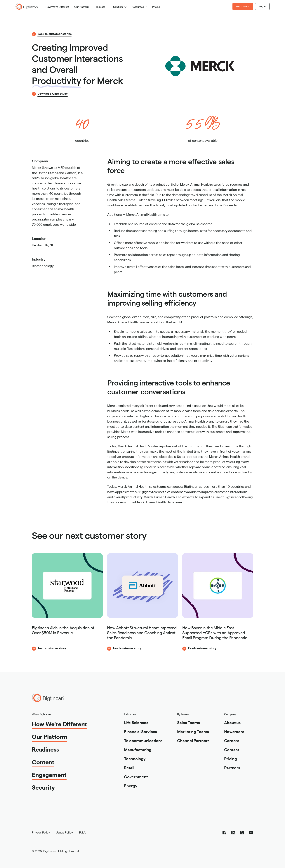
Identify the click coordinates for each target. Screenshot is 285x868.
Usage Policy (64, 832)
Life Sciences (136, 722)
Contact (232, 749)
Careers (232, 740)
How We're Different (57, 7)
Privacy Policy (41, 832)
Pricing (156, 7)
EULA (82, 832)
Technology (135, 758)
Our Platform (82, 7)
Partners (232, 768)
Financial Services (140, 731)
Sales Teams (188, 722)
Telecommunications (143, 740)
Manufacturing (138, 749)
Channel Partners (193, 740)
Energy (131, 786)
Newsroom (234, 731)
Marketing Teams (193, 731)
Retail (129, 768)
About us (232, 722)
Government (136, 777)
